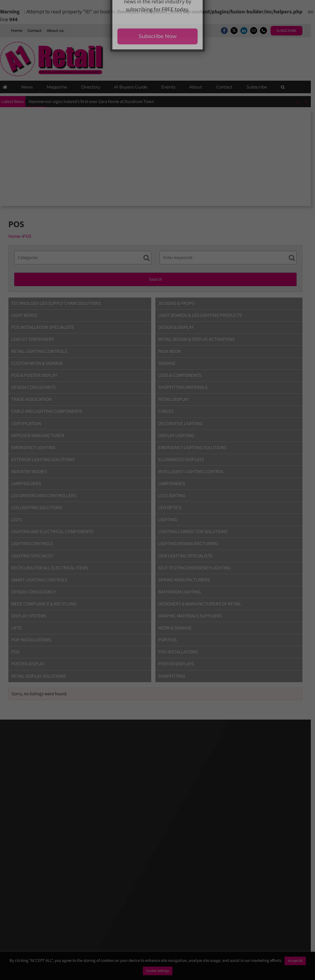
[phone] (268, 31)
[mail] (258, 31)
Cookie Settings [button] (158, 971)
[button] (283, 88)
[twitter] (238, 31)
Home (14, 237)
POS (27, 237)
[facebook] (228, 31)
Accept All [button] (295, 961)
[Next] (310, 102)
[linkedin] (248, 31)
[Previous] (302, 102)
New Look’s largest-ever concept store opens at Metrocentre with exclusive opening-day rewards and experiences (135, 102)
